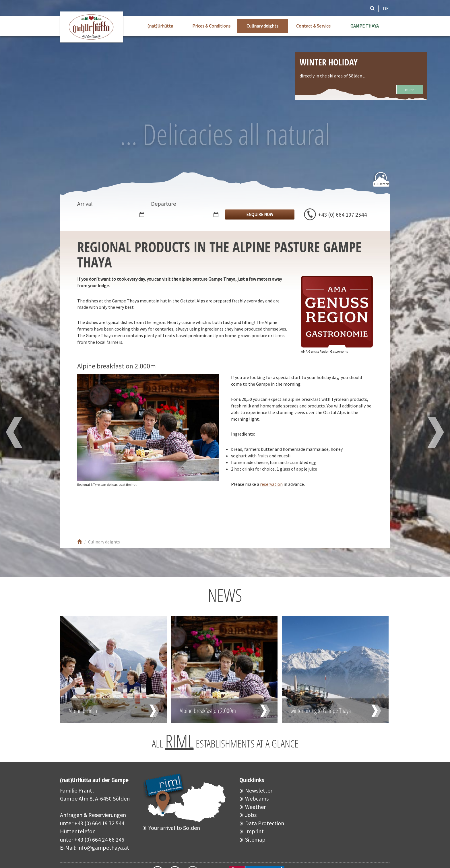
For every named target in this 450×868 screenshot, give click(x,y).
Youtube (105, 511)
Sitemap (255, 839)
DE (386, 8)
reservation (271, 484)
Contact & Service (313, 26)
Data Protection (265, 823)
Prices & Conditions (211, 26)
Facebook (88, 511)
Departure (163, 204)
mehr (410, 90)
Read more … (113, 669)
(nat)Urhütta (160, 26)
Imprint (254, 831)
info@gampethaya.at (103, 847)
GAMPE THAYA (365, 26)
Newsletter (259, 790)
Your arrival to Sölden (174, 828)
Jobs (251, 815)
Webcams (257, 798)
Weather (255, 807)
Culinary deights (262, 26)
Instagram (122, 511)
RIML (180, 741)
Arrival (85, 204)
